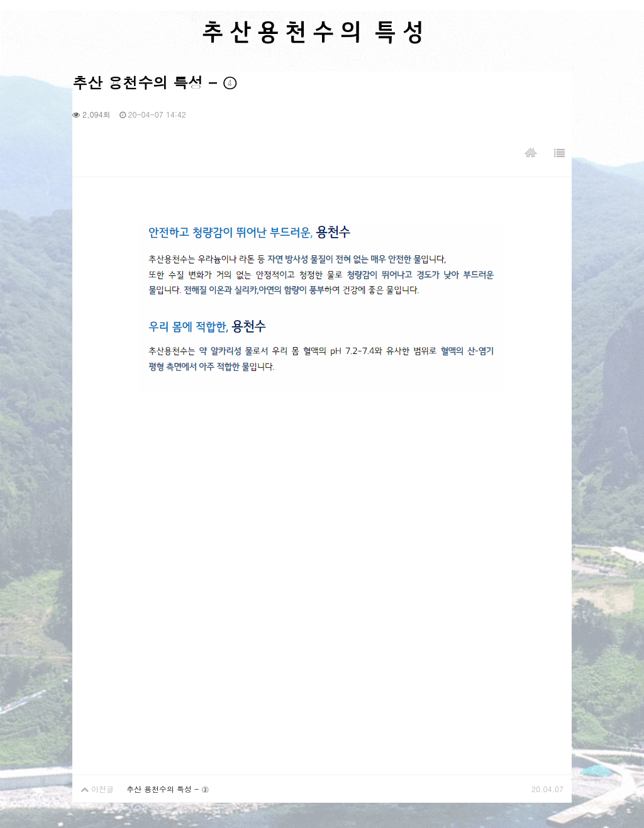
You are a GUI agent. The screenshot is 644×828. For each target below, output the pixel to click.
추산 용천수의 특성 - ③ (168, 789)
